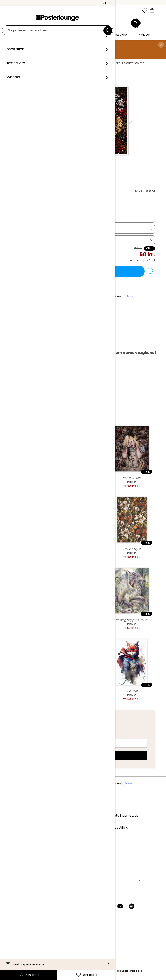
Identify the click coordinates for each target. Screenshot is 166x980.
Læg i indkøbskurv (78, 271)
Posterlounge (22, 63)
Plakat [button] (18, 218)
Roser (82, 63)
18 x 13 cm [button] (21, 229)
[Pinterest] (109, 906)
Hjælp (15, 926)
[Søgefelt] (81, 23)
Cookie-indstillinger (25, 847)
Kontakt (16, 932)
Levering (17, 938)
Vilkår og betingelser (26, 835)
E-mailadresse (30, 736)
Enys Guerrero (99, 63)
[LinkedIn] (132, 906)
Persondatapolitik (24, 841)
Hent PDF (23, 344)
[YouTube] (120, 906)
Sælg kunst (19, 825)
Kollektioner (19, 809)
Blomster (68, 63)
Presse (15, 819)
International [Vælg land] (95, 880)
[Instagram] (86, 906)
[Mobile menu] (14, 11)
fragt (56, 971)
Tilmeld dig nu (83, 755)
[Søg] (135, 23)
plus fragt (149, 260)
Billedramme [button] (23, 240)
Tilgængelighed (22, 944)
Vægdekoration (46, 63)
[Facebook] (97, 906)
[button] (22, 11)
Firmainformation (24, 853)
